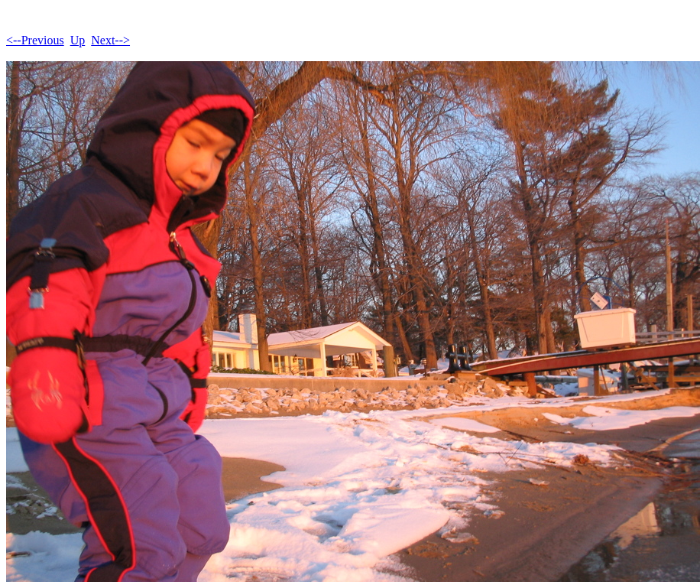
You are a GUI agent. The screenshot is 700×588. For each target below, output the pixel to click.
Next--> (110, 40)
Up (78, 40)
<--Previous (35, 40)
